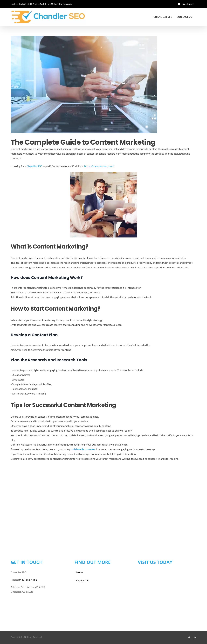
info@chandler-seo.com (59, 4)
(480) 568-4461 (35, 4)
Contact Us (83, 580)
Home (80, 572)
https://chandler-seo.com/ (99, 166)
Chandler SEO (34, 166)
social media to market (83, 449)
